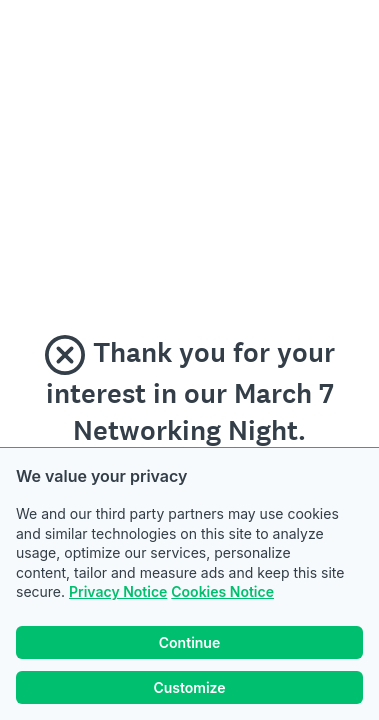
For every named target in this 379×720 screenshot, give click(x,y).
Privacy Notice (118, 591)
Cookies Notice (222, 591)
